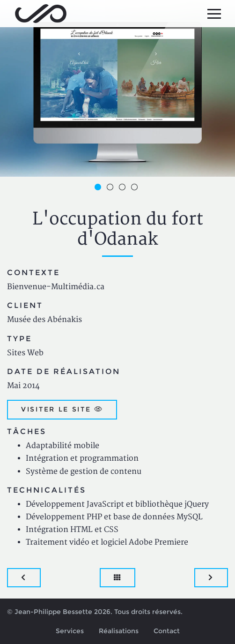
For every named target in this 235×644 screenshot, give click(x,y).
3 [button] (124, 188)
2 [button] (111, 188)
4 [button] (136, 188)
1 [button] (99, 188)
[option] (117, 88)
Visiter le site (62, 409)
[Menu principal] (214, 14)
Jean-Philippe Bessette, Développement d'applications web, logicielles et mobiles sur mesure (41, 14)
